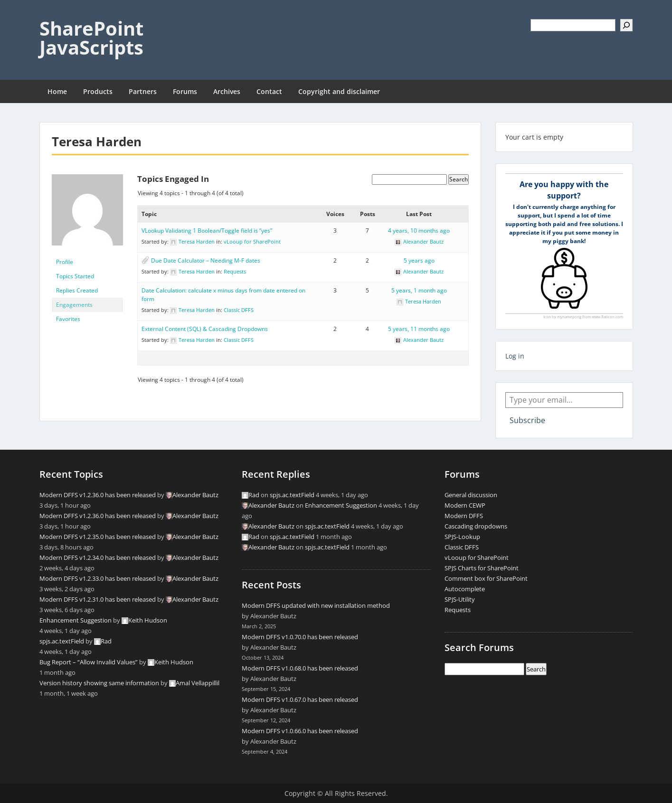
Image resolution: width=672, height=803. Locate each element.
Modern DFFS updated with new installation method (316, 605)
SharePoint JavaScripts (91, 38)
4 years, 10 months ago (419, 231)
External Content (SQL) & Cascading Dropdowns (205, 329)
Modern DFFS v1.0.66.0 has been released (300, 731)
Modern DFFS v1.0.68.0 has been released (300, 668)
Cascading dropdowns (476, 526)
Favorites (68, 319)
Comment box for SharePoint (486, 578)
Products (98, 91)
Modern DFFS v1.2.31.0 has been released (98, 599)
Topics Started (75, 276)
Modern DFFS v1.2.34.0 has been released (98, 557)
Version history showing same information (99, 683)
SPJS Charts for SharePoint (482, 568)
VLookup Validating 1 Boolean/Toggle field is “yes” (207, 231)
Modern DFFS (464, 516)
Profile (65, 262)
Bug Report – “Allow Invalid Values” (89, 662)
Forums (185, 91)
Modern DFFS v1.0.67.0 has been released (300, 699)
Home (57, 91)
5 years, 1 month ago (419, 290)
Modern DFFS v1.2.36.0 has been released (98, 495)
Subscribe (527, 420)
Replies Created (77, 290)
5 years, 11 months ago (419, 329)
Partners (143, 91)
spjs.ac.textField (62, 641)
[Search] (626, 25)
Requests (235, 271)
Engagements (74, 305)
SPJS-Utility (460, 599)
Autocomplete (465, 589)
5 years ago (419, 260)
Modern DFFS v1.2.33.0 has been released (98, 578)
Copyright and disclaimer (339, 91)
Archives (227, 91)
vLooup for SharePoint (252, 241)
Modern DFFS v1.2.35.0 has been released (98, 537)
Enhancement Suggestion (76, 620)
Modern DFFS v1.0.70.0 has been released (300, 637)
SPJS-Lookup (462, 537)
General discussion (471, 495)
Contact (269, 91)
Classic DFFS (239, 310)
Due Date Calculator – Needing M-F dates (206, 260)
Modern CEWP (465, 505)
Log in (515, 356)
